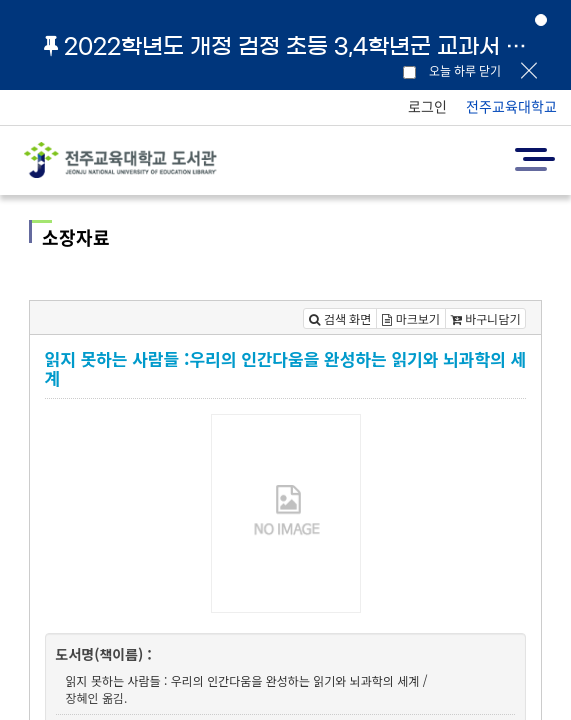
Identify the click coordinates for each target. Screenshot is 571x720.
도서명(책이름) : (104, 654)
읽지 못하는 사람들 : (117, 680)
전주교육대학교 (511, 106)
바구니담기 (486, 318)
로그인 (427, 106)
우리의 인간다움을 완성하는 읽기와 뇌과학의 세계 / (299, 680)
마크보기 (411, 318)
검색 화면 (340, 318)
